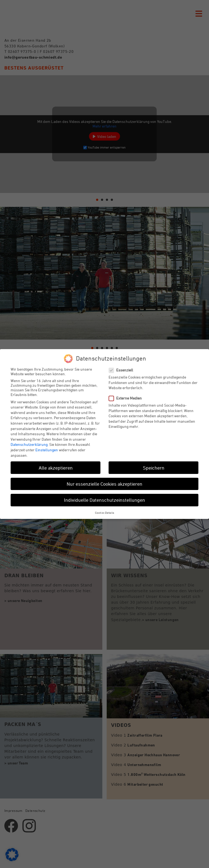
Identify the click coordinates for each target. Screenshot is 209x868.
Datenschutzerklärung (29, 444)
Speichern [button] (154, 468)
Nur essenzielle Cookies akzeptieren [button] (104, 484)
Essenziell (123, 370)
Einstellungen (47, 450)
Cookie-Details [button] (104, 512)
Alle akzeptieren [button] (56, 468)
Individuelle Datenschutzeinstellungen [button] (104, 500)
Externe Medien (127, 398)
